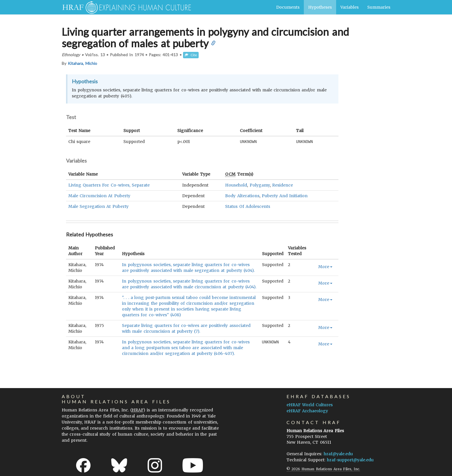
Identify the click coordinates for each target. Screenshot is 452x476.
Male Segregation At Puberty (98, 206)
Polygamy (260, 185)
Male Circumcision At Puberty (99, 195)
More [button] (325, 266)
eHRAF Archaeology (307, 411)
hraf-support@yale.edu (350, 460)
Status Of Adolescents (247, 206)
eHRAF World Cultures (310, 404)
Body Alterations (242, 195)
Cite (191, 55)
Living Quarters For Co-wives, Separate (109, 185)
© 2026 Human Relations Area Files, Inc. (323, 469)
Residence (282, 185)
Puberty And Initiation (285, 195)
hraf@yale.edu (338, 454)
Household (236, 185)
